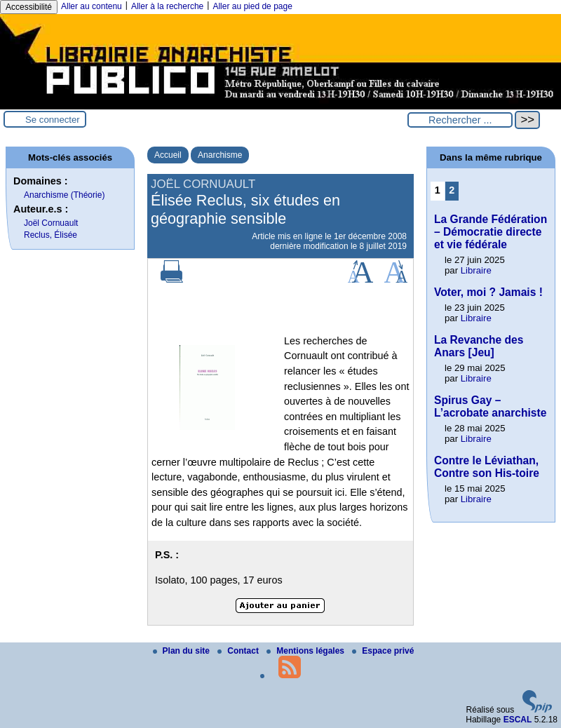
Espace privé (383, 651)
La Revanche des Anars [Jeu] (479, 346)
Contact (239, 651)
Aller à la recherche (167, 6)
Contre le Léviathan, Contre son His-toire (487, 467)
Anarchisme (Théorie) (64, 195)
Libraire (476, 270)
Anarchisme (220, 155)
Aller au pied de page (252, 6)
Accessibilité (29, 7)
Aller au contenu (92, 6)
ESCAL (518, 720)
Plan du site (183, 651)
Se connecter (53, 120)
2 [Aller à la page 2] (452, 190)
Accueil (168, 155)
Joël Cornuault (51, 223)
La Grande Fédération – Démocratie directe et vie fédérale (491, 232)
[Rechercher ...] (460, 120)
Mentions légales (306, 651)
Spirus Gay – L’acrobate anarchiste (490, 406)
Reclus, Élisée (50, 235)
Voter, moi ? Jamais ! (488, 292)
